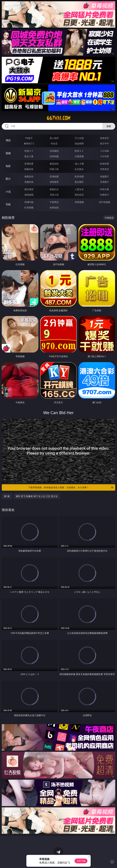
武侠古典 (104, 189)
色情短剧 (54, 207)
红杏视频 (29, 207)
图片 (8, 179)
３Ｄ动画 (104, 151)
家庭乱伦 (54, 189)
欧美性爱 (104, 164)
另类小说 (54, 195)
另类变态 (104, 169)
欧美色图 (79, 176)
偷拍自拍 (54, 164)
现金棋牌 (79, 143)
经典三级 (54, 169)
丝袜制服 (54, 156)
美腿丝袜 (29, 182)
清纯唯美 (54, 182)
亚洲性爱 (29, 164)
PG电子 (29, 138)
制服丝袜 (29, 169)
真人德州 (54, 138)
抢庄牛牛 (104, 143)
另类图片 (104, 182)
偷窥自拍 (29, 176)
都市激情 (29, 189)
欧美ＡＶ (79, 151)
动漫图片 (104, 176)
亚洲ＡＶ (29, 151)
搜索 (109, 126)
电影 (8, 166)
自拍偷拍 (54, 151)
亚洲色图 (54, 176)
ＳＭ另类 (104, 156)
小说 (8, 192)
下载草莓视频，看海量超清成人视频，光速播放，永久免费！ (71, 487)
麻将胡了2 (29, 143)
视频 (8, 153)
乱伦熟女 (79, 169)
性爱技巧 (104, 195)
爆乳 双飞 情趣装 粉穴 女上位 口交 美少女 (37, 496)
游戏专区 (104, 138)
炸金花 (54, 143)
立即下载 (81, 861)
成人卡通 (79, 164)
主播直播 (79, 156)
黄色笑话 (79, 195)
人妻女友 (79, 189)
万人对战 (79, 138)
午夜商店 (54, 202)
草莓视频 (79, 202)
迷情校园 (29, 195)
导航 (8, 204)
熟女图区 (79, 182)
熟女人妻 (29, 156)
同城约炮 (29, 202)
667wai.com (59, 118)
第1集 (7, 496)
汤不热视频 (104, 202)
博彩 (8, 140)
